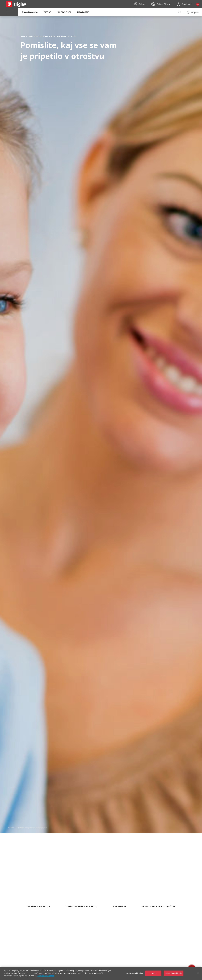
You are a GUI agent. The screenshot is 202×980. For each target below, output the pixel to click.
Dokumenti (120, 906)
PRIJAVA (195, 13)
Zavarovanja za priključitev (159, 906)
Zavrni (153, 975)
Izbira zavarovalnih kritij (81, 906)
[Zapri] (198, 975)
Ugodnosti (64, 12)
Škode (47, 12)
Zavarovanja (30, 12)
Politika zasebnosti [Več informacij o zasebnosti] (46, 978)
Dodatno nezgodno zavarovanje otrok (33, 828)
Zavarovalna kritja (38, 906)
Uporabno (83, 12)
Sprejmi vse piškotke (174, 975)
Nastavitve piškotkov (134, 975)
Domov (11, 828)
